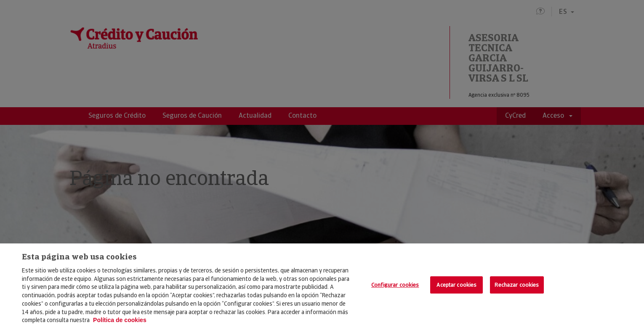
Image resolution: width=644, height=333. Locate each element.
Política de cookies (120, 320)
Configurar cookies (395, 285)
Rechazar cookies (517, 285)
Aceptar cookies (456, 285)
